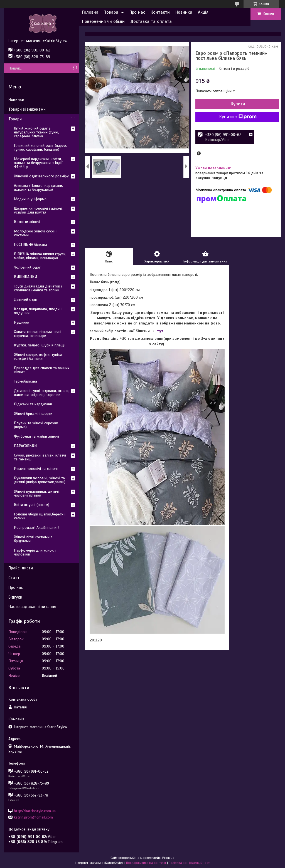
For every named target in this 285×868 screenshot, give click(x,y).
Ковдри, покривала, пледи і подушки (38, 311)
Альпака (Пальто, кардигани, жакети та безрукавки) (38, 188)
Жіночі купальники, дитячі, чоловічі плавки (37, 493)
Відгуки (15, 597)
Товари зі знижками (27, 109)
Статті (14, 578)
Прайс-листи (21, 568)
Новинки (184, 12)
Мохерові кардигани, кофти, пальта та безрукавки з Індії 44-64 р (38, 163)
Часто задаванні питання (32, 607)
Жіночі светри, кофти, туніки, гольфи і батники (38, 357)
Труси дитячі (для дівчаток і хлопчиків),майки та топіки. (38, 288)
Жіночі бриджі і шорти (33, 414)
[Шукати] (74, 68)
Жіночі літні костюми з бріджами (33, 539)
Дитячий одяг (26, 300)
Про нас (137, 12)
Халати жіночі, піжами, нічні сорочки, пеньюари (38, 334)
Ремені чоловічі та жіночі (36, 469)
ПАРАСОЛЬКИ (25, 446)
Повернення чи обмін (103, 21)
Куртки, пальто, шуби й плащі (39, 345)
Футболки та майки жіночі (36, 436)
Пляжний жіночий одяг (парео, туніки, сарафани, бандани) (40, 147)
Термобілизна (25, 381)
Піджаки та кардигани (33, 404)
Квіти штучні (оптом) (32, 505)
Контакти (160, 12)
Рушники (22, 322)
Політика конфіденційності (190, 863)
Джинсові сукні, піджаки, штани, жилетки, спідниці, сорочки (42, 393)
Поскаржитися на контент (146, 863)
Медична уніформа (30, 199)
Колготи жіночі (27, 222)
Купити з (238, 117)
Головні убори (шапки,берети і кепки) (40, 516)
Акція (203, 12)
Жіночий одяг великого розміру (41, 176)
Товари (111, 12)
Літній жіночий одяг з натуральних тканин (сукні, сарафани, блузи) (36, 132)
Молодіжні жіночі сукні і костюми (35, 233)
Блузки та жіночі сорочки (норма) (36, 425)
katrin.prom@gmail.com (33, 817)
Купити (238, 104)
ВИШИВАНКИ (25, 277)
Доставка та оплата (151, 21)
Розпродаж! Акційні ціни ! (36, 528)
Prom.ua (168, 858)
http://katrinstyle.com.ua (35, 811)
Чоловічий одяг (27, 267)
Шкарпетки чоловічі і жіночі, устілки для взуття (38, 210)
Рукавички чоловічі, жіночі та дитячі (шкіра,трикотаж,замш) (40, 480)
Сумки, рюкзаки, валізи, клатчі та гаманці (40, 457)
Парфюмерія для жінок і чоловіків (35, 552)
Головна (90, 12)
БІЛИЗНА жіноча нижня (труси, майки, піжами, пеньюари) (40, 256)
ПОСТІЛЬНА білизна (30, 245)
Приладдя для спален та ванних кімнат (42, 370)
